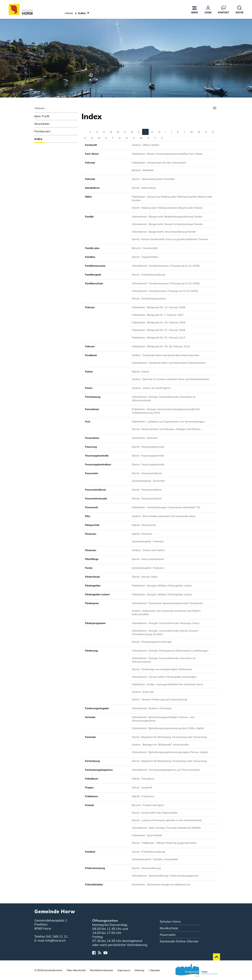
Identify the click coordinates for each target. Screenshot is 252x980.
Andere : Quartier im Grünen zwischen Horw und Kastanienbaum (171, 379)
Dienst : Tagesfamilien (145, 257)
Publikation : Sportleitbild (147, 835)
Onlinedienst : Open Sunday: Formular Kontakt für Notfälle (166, 828)
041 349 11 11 (57, 936)
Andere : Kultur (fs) (143, 692)
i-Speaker (154, 970)
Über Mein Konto (76, 970)
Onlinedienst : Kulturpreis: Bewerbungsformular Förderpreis (167, 603)
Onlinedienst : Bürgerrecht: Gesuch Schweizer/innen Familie (167, 224)
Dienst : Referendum (144, 188)
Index (48, 139)
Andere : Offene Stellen (146, 145)
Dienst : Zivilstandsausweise (149, 298)
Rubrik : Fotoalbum (143, 779)
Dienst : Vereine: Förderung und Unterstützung (159, 699)
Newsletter (42, 124)
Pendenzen (42, 131)
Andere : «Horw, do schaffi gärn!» (151, 388)
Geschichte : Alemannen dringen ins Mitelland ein (161, 884)
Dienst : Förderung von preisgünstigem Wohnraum (162, 669)
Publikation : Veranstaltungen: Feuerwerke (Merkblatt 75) (166, 507)
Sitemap (139, 970)
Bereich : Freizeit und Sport (148, 805)
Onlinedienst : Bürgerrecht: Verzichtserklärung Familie (164, 232)
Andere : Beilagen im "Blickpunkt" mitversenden (160, 745)
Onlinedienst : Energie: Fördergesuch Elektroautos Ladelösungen (170, 651)
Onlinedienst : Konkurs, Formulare (152, 708)
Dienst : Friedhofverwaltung (148, 275)
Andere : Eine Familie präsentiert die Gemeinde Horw (164, 516)
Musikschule (169, 928)
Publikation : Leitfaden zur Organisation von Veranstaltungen (168, 421)
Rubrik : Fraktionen (143, 796)
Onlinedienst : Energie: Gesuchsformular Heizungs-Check (166, 623)
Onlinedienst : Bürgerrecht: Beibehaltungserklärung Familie (167, 217)
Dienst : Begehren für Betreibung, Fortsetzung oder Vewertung (169, 737)
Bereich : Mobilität (143, 170)
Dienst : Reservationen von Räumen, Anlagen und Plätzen (166, 429)
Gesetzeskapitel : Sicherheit (148, 481)
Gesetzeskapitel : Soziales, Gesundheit (155, 859)
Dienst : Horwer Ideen (145, 577)
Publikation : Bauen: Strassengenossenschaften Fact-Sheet (167, 154)
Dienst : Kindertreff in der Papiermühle (155, 813)
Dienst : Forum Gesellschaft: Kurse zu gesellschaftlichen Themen (170, 239)
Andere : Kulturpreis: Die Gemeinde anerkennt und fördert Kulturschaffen (166, 612)
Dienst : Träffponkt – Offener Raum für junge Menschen (164, 843)
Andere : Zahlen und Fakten (148, 550)
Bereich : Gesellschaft (145, 248)
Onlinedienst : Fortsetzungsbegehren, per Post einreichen (166, 770)
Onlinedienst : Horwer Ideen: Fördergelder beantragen (164, 677)
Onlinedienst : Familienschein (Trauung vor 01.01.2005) (165, 291)
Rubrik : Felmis (140, 372)
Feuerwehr (168, 935)
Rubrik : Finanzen (142, 534)
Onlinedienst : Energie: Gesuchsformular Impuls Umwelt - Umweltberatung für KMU (166, 632)
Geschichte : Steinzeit (145, 438)
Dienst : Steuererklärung (146, 868)
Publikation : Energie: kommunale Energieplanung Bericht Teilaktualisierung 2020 (166, 411)
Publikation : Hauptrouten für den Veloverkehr (159, 163)
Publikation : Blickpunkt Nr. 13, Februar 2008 (159, 307)
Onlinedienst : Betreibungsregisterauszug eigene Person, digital (170, 752)
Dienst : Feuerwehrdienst (147, 473)
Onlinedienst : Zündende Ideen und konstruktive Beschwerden (169, 363)
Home (69, 13)
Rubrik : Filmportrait (144, 525)
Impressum (124, 970)
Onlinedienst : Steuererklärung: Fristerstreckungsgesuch (165, 876)
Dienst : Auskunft (142, 787)
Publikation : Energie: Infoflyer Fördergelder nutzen (162, 585)
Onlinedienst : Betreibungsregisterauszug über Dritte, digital (168, 728)
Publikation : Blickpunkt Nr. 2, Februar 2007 (158, 315)
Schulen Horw (170, 921)
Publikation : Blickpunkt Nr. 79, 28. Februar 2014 (161, 346)
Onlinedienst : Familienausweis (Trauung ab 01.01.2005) (166, 266)
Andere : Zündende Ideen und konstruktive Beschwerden (166, 355)
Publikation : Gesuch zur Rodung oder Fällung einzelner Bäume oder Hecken (172, 198)
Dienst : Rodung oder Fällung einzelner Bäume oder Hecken (167, 208)
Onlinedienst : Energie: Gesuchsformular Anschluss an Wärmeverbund (164, 399)
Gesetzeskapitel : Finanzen (148, 541)
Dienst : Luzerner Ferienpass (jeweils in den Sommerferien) (167, 820)
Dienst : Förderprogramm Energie (152, 642)
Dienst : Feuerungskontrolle (148, 447)
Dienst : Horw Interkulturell (148, 559)
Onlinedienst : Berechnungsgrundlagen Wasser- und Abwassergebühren (163, 719)
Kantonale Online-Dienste (179, 941)
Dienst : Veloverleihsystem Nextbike (153, 179)
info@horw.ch (55, 940)
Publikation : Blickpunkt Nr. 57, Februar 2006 (159, 330)
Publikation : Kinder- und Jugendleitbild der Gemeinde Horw (167, 684)
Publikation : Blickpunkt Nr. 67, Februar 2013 (159, 337)
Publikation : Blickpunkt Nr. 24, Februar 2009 (159, 322)
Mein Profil (42, 116)
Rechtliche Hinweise (102, 970)
